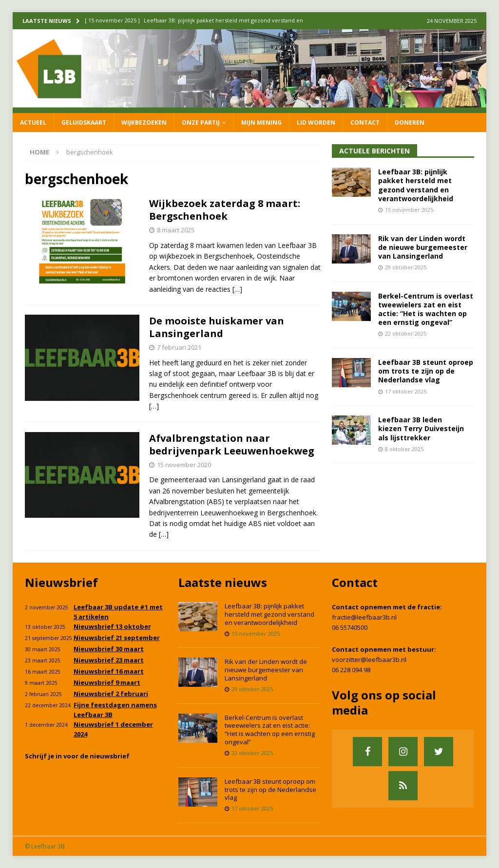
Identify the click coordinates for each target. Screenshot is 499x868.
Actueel (33, 123)
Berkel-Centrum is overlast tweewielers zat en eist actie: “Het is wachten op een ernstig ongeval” (426, 309)
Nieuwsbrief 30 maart (109, 649)
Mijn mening (261, 123)
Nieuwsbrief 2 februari (111, 694)
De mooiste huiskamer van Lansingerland (217, 327)
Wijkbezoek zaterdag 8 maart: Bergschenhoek (225, 210)
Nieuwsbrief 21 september (117, 638)
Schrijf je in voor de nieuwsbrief (77, 756)
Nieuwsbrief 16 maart (109, 671)
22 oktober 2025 (406, 333)
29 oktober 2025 (406, 267)
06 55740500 (350, 627)
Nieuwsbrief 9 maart (107, 682)
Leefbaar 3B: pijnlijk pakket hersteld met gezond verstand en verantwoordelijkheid (416, 185)
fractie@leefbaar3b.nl (364, 617)
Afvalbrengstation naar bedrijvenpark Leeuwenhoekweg (232, 444)
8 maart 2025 (176, 230)
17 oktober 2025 (406, 391)
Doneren (410, 123)
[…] (237, 289)
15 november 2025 (409, 210)
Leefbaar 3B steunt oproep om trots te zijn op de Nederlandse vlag (426, 371)
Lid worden (316, 123)
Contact (365, 123)
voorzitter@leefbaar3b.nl (369, 660)
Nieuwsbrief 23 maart (109, 660)
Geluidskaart (84, 123)
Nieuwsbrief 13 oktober (112, 626)
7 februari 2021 (179, 347)
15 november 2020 (184, 465)
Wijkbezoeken (144, 123)
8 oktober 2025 (404, 449)
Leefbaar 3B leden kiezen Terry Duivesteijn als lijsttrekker (421, 428)
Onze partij (201, 123)
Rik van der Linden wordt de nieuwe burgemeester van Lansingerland (423, 247)
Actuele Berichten (374, 151)
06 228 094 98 (351, 670)
